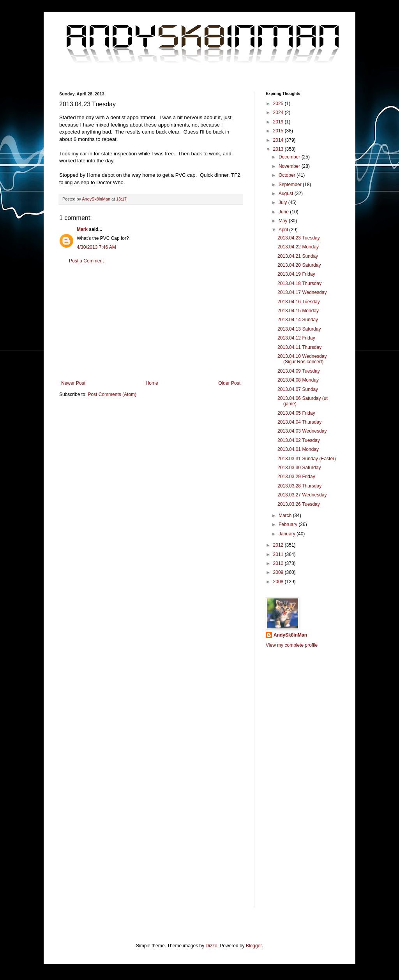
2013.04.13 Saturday (299, 329)
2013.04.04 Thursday (299, 422)
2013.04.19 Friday (296, 274)
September (291, 185)
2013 (279, 149)
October (288, 175)
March (286, 516)
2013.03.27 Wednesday (302, 495)
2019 (279, 122)
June (284, 212)
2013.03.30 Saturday (299, 468)
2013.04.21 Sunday (298, 256)
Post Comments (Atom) (112, 394)
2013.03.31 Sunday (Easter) (307, 459)
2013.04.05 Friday (296, 413)
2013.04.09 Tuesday (299, 371)
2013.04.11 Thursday (299, 347)
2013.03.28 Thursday (299, 486)
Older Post (229, 383)
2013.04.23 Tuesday (299, 238)
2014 (279, 140)
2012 (279, 545)
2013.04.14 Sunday (298, 320)
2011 (279, 554)
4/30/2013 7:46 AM (96, 247)
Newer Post (73, 383)
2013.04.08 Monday (298, 380)
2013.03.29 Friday (296, 477)
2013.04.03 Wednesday (302, 431)
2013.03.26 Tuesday (299, 504)
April (284, 230)
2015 (279, 131)
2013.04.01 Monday (298, 449)
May (284, 221)
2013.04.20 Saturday (299, 265)
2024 (279, 113)
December (290, 157)
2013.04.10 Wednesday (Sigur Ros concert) (302, 359)
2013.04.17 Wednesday (302, 292)
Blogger (254, 946)
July (283, 202)
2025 (279, 104)
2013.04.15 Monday (298, 311)
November (290, 166)
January (288, 534)
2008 (279, 582)
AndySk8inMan (290, 635)
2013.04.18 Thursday (299, 283)
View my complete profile (292, 645)
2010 (279, 563)
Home (152, 383)
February (289, 524)
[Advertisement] (151, 322)
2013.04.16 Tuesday (299, 302)
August (287, 194)
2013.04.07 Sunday (298, 389)
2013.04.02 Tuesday (299, 440)
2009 (279, 572)
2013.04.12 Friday (296, 338)
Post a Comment (86, 261)
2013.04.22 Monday (298, 247)
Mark (82, 229)
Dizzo (212, 946)
